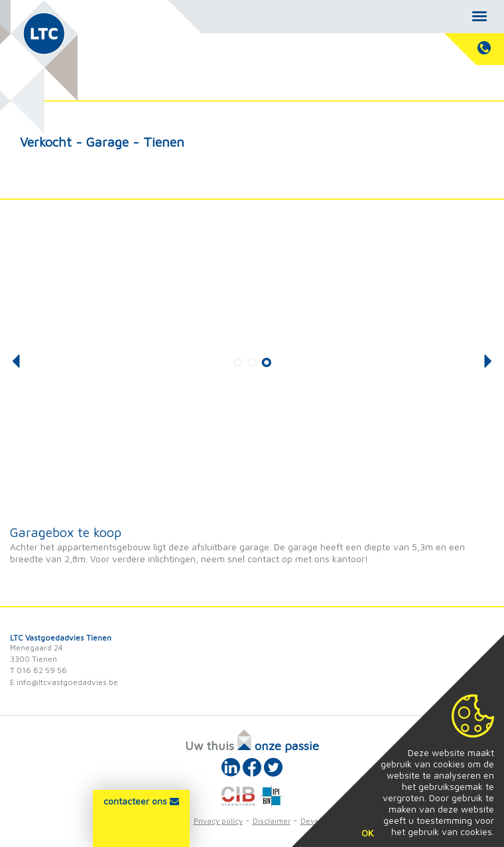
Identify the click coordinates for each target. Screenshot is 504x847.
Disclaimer (272, 821)
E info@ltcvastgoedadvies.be (64, 682)
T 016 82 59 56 (38, 670)
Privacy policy (218, 821)
